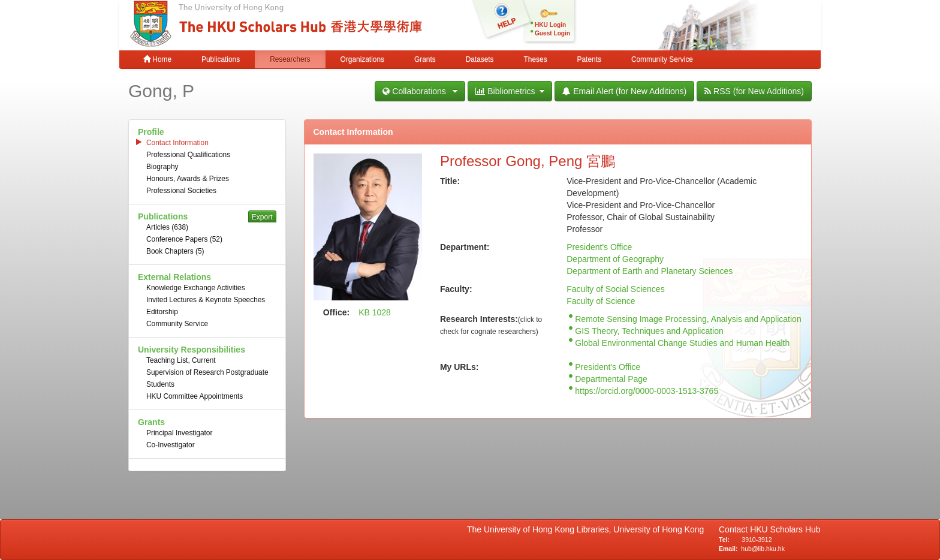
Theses (536, 59)
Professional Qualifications (188, 155)
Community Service (662, 59)
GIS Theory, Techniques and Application (649, 331)
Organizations (362, 59)
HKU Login (550, 25)
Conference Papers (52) (184, 239)
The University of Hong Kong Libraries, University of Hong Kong (588, 529)
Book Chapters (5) (175, 251)
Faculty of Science (601, 301)
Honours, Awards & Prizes (188, 179)
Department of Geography (615, 259)
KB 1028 (375, 312)
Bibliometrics (510, 91)
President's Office (599, 247)
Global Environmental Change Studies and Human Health (682, 343)
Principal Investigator (179, 433)
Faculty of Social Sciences (615, 289)
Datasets (480, 59)
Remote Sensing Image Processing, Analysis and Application (688, 319)
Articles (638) (167, 227)
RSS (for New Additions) (754, 91)
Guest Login (552, 33)
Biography (162, 167)
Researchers (290, 59)
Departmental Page (611, 379)
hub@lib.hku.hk (763, 549)
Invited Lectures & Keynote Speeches (206, 300)
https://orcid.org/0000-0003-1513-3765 (647, 391)
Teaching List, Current (181, 360)
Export (262, 217)
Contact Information (177, 143)
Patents (589, 59)
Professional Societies (181, 191)
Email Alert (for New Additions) (624, 91)
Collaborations (420, 91)
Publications (221, 59)
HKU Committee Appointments (195, 396)
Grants (425, 59)
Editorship (162, 312)
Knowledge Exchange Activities (196, 288)
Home (157, 59)
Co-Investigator (171, 445)
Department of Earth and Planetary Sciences (650, 271)
